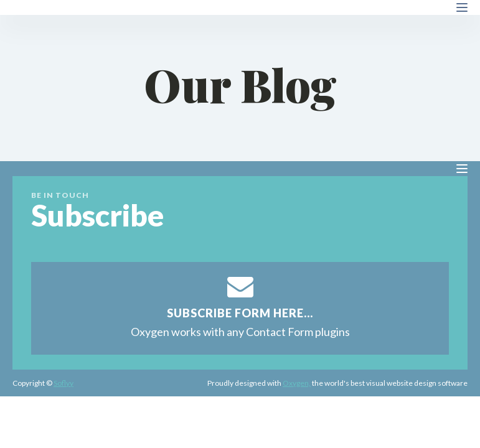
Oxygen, (297, 383)
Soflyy (64, 383)
